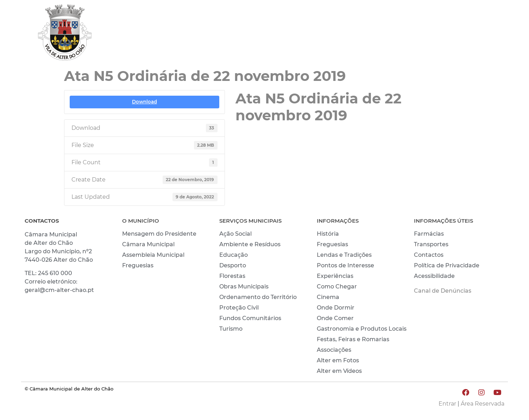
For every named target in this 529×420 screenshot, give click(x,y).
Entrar (447, 404)
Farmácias (429, 234)
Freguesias (138, 265)
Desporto (233, 265)
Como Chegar (337, 287)
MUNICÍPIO (351, 34)
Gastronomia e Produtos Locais (362, 329)
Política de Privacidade (447, 265)
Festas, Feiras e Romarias (353, 339)
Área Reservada (483, 404)
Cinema (328, 297)
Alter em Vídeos (339, 371)
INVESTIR (486, 34)
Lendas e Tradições (344, 255)
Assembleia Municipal (153, 255)
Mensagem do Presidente (159, 234)
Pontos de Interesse (345, 265)
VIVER (394, 34)
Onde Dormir (336, 308)
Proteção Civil (239, 308)
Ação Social (235, 234)
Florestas (232, 276)
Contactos (429, 255)
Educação (234, 255)
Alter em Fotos (338, 360)
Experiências (335, 276)
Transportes (431, 244)
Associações (334, 350)
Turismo (231, 329)
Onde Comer (335, 318)
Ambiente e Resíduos (250, 244)
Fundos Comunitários (250, 318)
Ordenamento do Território (258, 297)
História (328, 234)
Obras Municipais (244, 287)
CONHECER (438, 34)
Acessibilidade (434, 276)
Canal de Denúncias (443, 291)
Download (144, 102)
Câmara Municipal (148, 244)
